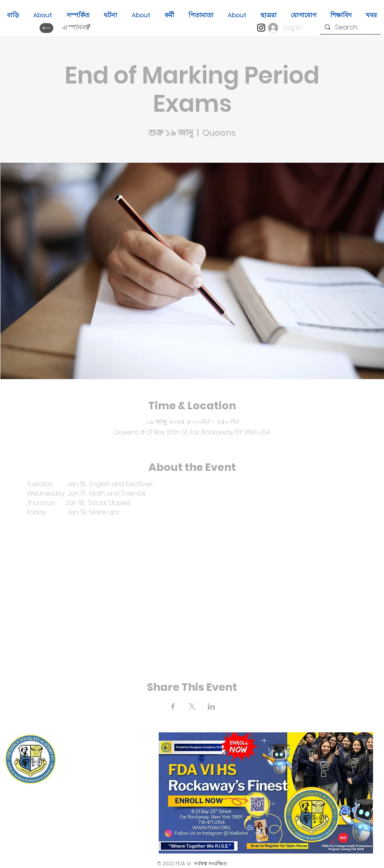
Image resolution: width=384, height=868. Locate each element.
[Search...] (350, 27)
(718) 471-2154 (113, 774)
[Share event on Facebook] (173, 706)
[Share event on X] (192, 706)
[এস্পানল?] (76, 28)
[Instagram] (261, 28)
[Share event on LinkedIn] (211, 706)
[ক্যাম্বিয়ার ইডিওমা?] (46, 28)
